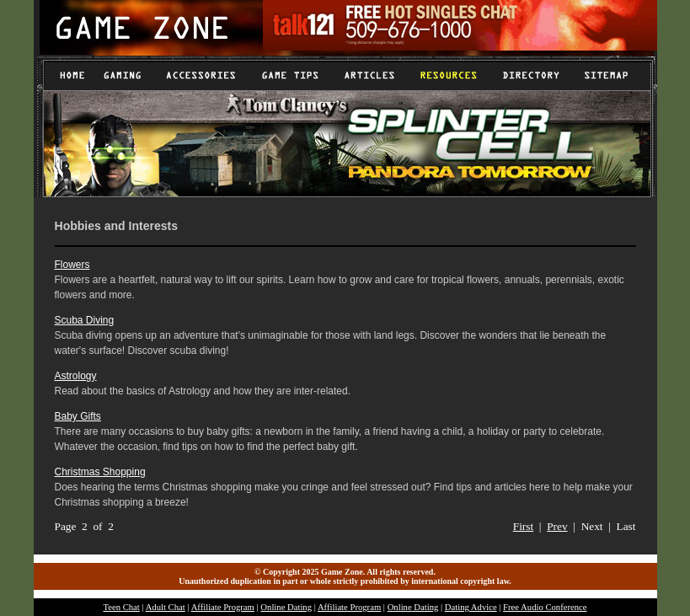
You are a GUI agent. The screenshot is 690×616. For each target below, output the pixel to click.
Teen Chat (121, 607)
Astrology (76, 376)
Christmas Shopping (100, 472)
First (523, 526)
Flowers (72, 265)
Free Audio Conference (545, 607)
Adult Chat (166, 607)
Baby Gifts (78, 416)
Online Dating (286, 607)
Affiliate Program (223, 607)
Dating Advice (471, 607)
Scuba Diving (85, 320)
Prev (557, 526)
